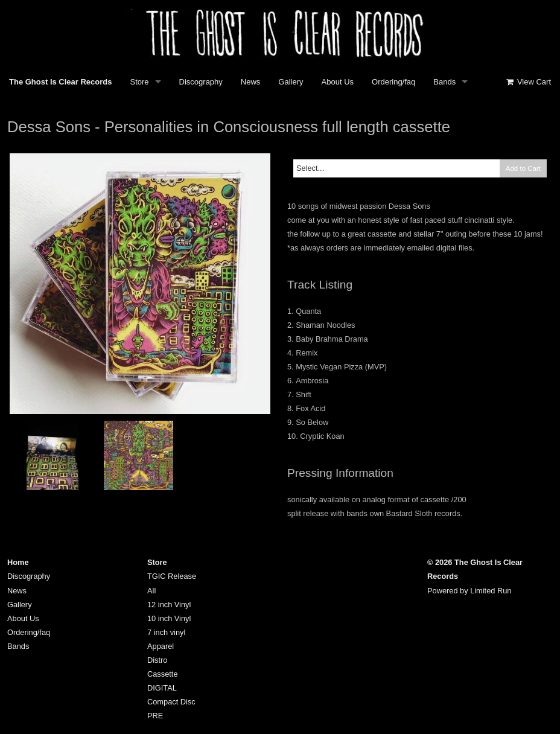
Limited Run (491, 591)
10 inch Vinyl (169, 618)
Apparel (161, 646)
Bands (444, 82)
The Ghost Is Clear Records (61, 82)
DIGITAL (162, 688)
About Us (338, 82)
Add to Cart (523, 168)
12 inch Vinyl (169, 605)
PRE (155, 716)
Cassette (163, 674)
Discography (201, 82)
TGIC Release (172, 576)
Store (140, 82)
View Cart (528, 82)
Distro (157, 660)
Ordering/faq (393, 82)
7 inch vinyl (166, 632)
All (151, 591)
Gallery (291, 82)
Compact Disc (171, 702)
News (251, 82)
